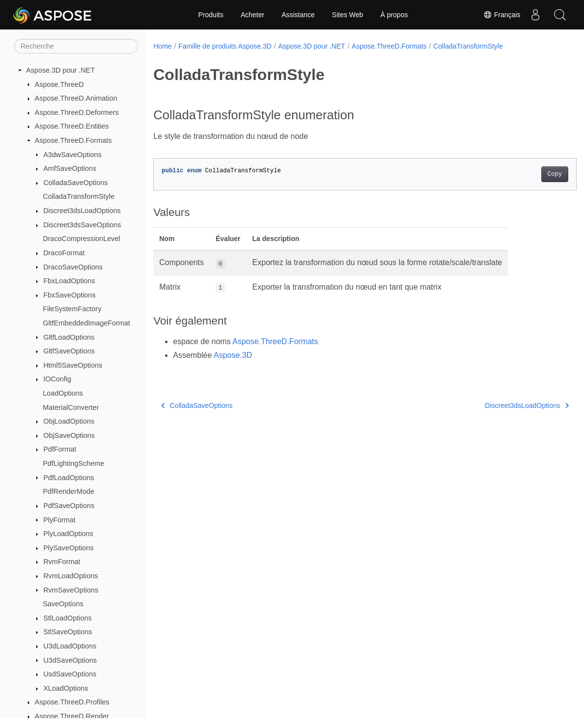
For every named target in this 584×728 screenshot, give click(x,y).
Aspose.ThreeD (59, 84)
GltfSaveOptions (69, 351)
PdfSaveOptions (69, 506)
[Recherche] (76, 46)
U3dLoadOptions (70, 646)
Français (502, 15)
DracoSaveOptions (73, 267)
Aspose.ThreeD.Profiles (72, 702)
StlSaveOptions (68, 632)
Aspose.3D (233, 355)
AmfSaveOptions (70, 168)
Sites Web (348, 15)
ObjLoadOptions (69, 421)
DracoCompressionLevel (82, 239)
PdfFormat (60, 449)
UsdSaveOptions (70, 674)
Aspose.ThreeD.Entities (72, 126)
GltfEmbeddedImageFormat (86, 323)
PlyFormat (59, 520)
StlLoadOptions (67, 618)
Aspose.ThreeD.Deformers (77, 112)
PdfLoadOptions (69, 478)
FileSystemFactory (72, 309)
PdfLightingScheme (73, 463)
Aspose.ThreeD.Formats (73, 140)
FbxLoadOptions (69, 281)
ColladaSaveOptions (75, 183)
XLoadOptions (66, 688)
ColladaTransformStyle (79, 196)
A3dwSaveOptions (72, 155)
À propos (394, 15)
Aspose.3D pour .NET (60, 70)
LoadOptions (63, 393)
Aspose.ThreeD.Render (72, 716)
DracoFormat (64, 253)
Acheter (252, 15)
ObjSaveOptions (69, 435)
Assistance (298, 15)
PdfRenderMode (69, 491)
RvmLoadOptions (70, 576)
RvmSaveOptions (71, 590)
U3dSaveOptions (70, 660)
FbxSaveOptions (69, 295)
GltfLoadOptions (69, 337)
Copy (525, 174)
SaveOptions (63, 604)
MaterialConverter (71, 407)
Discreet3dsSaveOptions (82, 225)
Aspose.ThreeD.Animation (76, 98)
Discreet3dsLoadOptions (82, 211)
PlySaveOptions (68, 548)
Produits (211, 15)
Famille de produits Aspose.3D (225, 46)
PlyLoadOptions (68, 534)
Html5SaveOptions (73, 365)
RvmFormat (62, 562)
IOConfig (57, 379)
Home (162, 46)
